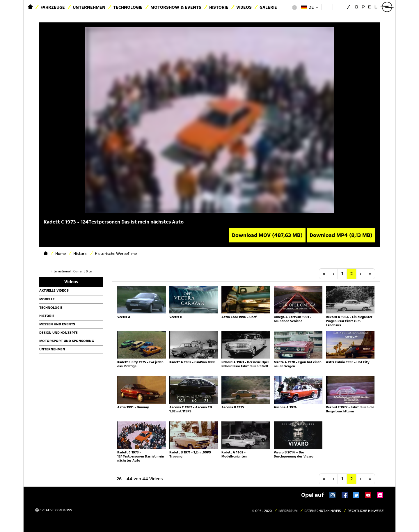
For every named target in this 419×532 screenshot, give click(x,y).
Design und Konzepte (58, 333)
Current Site (82, 271)
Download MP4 (341, 235)
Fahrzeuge (53, 7)
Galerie (268, 7)
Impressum (288, 511)
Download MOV (267, 235)
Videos (244, 7)
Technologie (128, 7)
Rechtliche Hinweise (366, 511)
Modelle (47, 299)
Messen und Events (57, 324)
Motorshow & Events (176, 7)
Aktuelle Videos (54, 290)
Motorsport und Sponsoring (67, 341)
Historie (219, 7)
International (61, 271)
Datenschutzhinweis (323, 511)
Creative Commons (54, 510)
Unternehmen (89, 7)
